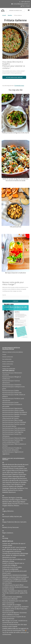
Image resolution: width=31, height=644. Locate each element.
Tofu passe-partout (15, 227)
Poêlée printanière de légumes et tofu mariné (15, 133)
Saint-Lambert (7, 484)
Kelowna (5, 527)
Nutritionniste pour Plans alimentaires (14, 428)
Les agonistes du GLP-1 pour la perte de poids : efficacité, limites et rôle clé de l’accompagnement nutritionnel (14, 549)
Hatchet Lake (18, 517)
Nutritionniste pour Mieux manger (13, 420)
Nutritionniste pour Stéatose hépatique (14, 438)
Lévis (4, 471)
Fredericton (11, 522)
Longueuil (9, 471)
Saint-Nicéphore (16, 484)
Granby (16, 469)
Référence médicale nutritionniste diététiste (13, 352)
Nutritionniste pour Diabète (11, 391)
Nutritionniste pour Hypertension (12, 408)
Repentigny (16, 476)
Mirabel (22, 471)
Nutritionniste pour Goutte (10, 403)
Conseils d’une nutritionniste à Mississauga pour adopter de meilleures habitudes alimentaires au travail (15, 555)
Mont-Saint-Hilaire (13, 473)
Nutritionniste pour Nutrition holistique (14, 422)
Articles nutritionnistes (8, 364)
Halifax (12, 517)
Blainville (5, 465)
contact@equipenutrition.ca (21, 4)
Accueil (4, 15)
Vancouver (15, 527)
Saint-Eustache (23, 480)
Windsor (17, 506)
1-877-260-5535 (25, 2)
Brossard (26, 465)
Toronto (20, 504)
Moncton (17, 522)
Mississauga (16, 502)
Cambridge (19, 498)
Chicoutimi (14, 467)
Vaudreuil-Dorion (13, 490)
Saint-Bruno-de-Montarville (10, 480)
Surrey (10, 527)
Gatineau (11, 469)
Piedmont (15, 474)
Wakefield (5, 492)
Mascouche (15, 471)
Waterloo (11, 506)
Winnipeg (5, 538)
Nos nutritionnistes (7, 359)
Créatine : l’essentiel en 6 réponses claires (15, 591)
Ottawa (10, 504)
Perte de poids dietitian (9, 426)
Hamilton (12, 500)
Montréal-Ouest (7, 474)
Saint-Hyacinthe (7, 482)
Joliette (21, 469)
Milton (10, 502)
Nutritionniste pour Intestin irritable (13, 410)
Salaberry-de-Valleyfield (16, 486)
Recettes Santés (6, 366)
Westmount (12, 492)
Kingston (18, 500)
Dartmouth (6, 517)
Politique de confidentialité (9, 369)
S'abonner (16, 301)
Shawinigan (6, 488)
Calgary (5, 511)
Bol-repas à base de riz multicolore (16, 273)
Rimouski (22, 476)
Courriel (4, 295)
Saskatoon (10, 533)
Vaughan (5, 506)
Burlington (12, 498)
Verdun (21, 490)
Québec (10, 476)
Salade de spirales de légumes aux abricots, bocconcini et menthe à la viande (16, 180)
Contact (4, 354)
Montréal (21, 473)
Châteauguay (6, 467)
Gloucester (6, 500)
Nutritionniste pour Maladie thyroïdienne (15, 412)
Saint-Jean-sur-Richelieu (19, 482)
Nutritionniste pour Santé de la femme (14, 430)
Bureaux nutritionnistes (8, 362)
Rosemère (5, 478)
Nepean (23, 502)
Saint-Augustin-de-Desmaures (18, 478)
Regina (4, 533)
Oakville (5, 504)
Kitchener (24, 500)
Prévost (5, 476)
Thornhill (15, 504)
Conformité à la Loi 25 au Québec (12, 567)
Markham (5, 502)
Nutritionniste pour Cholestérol (12, 385)
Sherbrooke (13, 488)
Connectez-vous (19, 85)
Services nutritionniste (8, 357)
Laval (25, 469)
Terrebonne (21, 488)
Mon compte (26, 6)
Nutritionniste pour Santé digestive (13, 432)
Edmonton (10, 511)
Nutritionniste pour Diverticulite (12, 393)
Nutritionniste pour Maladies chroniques (15, 414)
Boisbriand (11, 465)
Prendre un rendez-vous (16, 10)
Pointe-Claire (22, 474)
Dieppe (4, 522)
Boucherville (19, 465)
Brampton (5, 498)
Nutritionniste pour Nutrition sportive (14, 424)
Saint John (23, 522)
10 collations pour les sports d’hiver (13, 585)
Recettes (10, 15)
